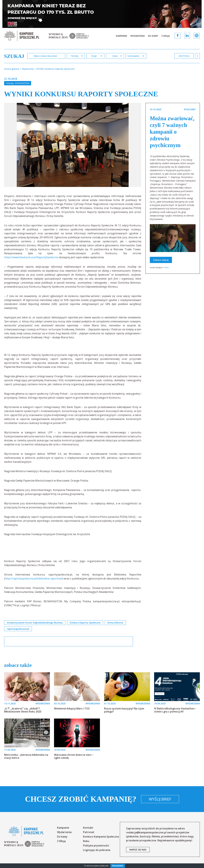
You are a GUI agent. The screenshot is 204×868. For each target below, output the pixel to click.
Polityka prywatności (96, 846)
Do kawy (153, 36)
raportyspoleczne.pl (18, 629)
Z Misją (165, 36)
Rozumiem (118, 866)
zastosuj (184, 56)
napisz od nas (138, 850)
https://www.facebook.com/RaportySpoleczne (31, 257)
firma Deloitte (115, 623)
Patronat (89, 832)
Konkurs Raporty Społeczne (85, 623)
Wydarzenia (138, 36)
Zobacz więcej (161, 260)
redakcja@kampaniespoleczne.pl (146, 832)
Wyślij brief (160, 799)
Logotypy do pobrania (97, 850)
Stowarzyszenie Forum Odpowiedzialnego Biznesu (35, 623)
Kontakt (88, 828)
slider (167, 267)
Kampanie (122, 36)
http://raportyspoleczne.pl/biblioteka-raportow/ (34, 579)
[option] (73, 145)
